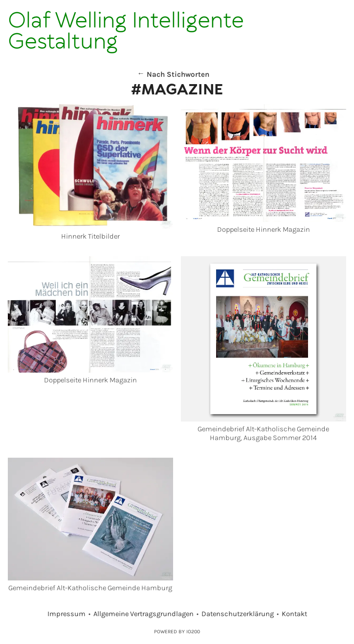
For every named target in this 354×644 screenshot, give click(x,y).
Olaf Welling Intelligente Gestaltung (126, 32)
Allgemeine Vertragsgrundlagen (144, 614)
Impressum (66, 614)
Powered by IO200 (177, 632)
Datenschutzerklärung (238, 614)
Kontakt (294, 614)
